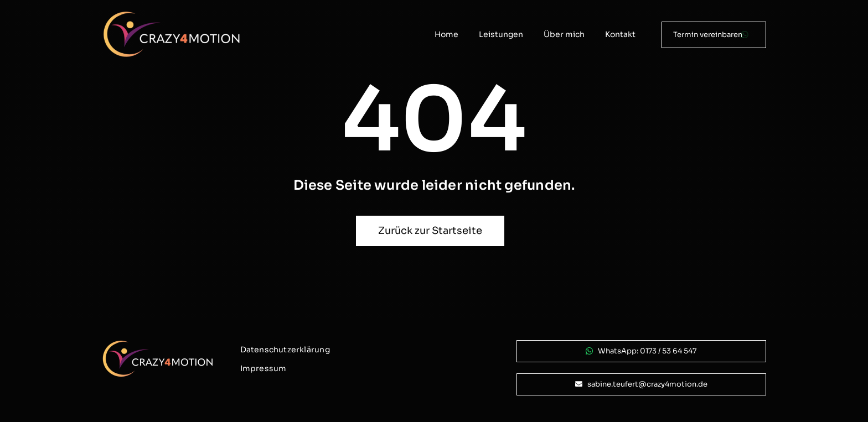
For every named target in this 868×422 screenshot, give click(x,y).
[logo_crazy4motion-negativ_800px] (172, 15)
